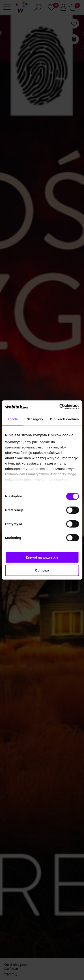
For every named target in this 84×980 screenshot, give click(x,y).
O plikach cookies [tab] (64, 419)
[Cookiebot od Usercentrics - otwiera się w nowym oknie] (60, 407)
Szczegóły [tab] (35, 419)
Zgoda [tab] (13, 419)
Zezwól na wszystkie (42, 557)
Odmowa (42, 570)
